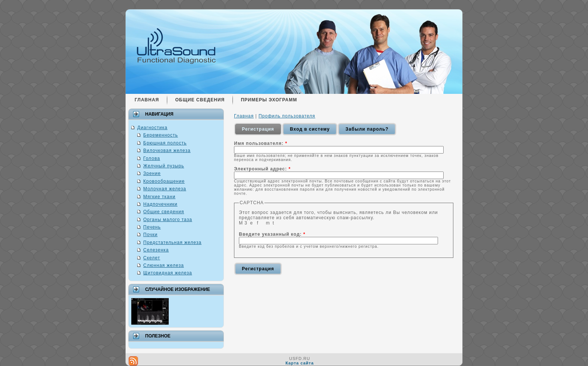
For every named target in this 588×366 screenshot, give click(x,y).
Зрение (152, 173)
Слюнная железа (163, 265)
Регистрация (258, 129)
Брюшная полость (165, 143)
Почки (150, 235)
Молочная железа (165, 189)
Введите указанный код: (272, 234)
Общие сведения (164, 212)
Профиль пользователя (287, 116)
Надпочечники (160, 204)
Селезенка (156, 250)
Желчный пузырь (164, 166)
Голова (152, 158)
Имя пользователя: (261, 143)
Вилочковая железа (167, 151)
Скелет (152, 258)
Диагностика (152, 128)
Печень (152, 227)
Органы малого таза (168, 220)
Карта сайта (300, 363)
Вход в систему (310, 129)
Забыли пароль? (367, 129)
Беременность (161, 135)
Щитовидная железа (168, 273)
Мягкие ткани (159, 197)
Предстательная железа (172, 242)
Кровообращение (164, 181)
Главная (244, 116)
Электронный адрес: (262, 169)
